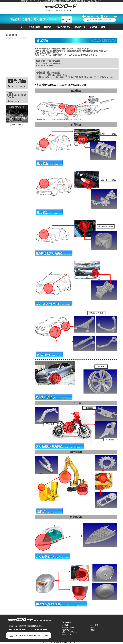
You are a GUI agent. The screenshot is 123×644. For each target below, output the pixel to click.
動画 (93, 630)
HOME (66, 625)
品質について (80, 27)
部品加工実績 (34, 27)
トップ (22, 27)
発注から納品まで (63, 27)
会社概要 (93, 27)
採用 (103, 27)
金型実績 (48, 27)
